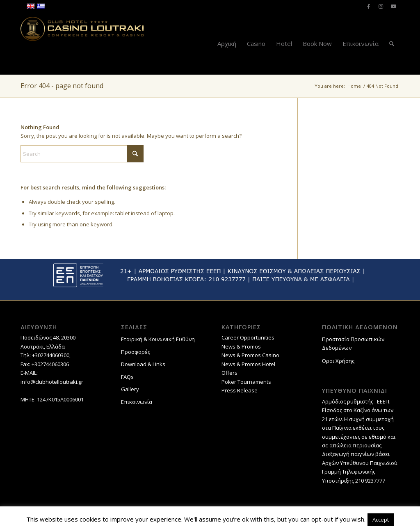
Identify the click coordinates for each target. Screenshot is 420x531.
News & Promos (241, 346)
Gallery (130, 389)
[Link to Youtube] (393, 6)
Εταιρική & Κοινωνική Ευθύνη (158, 339)
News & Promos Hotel (248, 364)
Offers (229, 373)
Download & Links (143, 364)
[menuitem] (227, 43)
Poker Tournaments (246, 382)
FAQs (127, 377)
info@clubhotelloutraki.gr (52, 382)
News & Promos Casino (250, 355)
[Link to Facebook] (369, 6)
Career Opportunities (248, 337)
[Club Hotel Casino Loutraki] (82, 43)
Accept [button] (381, 520)
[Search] (392, 43)
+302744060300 (51, 355)
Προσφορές (136, 352)
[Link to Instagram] (381, 6)
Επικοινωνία (137, 402)
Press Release (240, 390)
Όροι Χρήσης (338, 361)
